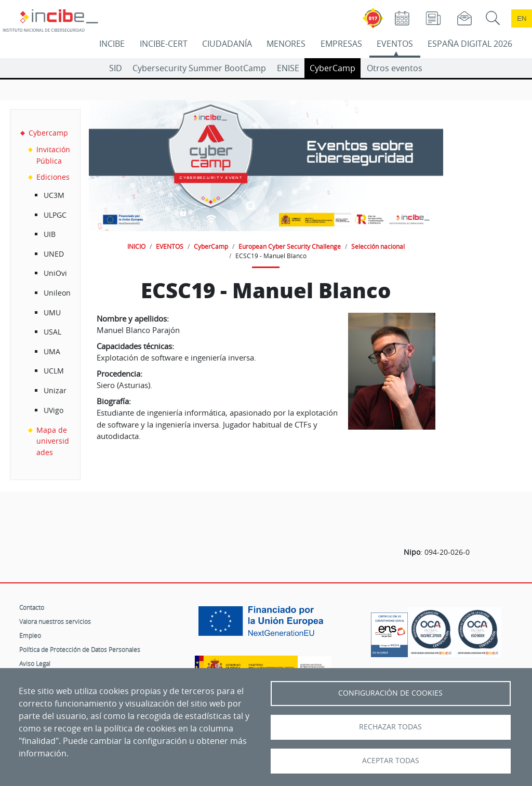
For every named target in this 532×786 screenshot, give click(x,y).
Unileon (57, 293)
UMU (52, 312)
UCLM (54, 371)
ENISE (288, 68)
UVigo (54, 410)
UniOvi (55, 273)
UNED (54, 254)
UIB (50, 234)
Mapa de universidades (53, 441)
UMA (52, 351)
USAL (52, 332)
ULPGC (55, 215)
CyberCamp (332, 68)
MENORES (286, 44)
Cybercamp (48, 133)
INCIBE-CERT (164, 44)
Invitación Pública (53, 155)
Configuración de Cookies (390, 693)
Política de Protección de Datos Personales (80, 649)
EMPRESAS (341, 44)
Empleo (30, 635)
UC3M (54, 195)
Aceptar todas (391, 761)
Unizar (55, 390)
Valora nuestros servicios (55, 621)
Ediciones (53, 177)
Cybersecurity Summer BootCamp (199, 68)
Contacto (32, 607)
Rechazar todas (390, 727)
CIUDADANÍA (227, 44)
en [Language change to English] (522, 18)
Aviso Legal (35, 663)
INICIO (136, 246)
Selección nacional (378, 246)
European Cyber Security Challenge (290, 246)
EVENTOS (395, 44)
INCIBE (112, 44)
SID (116, 68)
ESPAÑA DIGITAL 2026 (470, 44)
